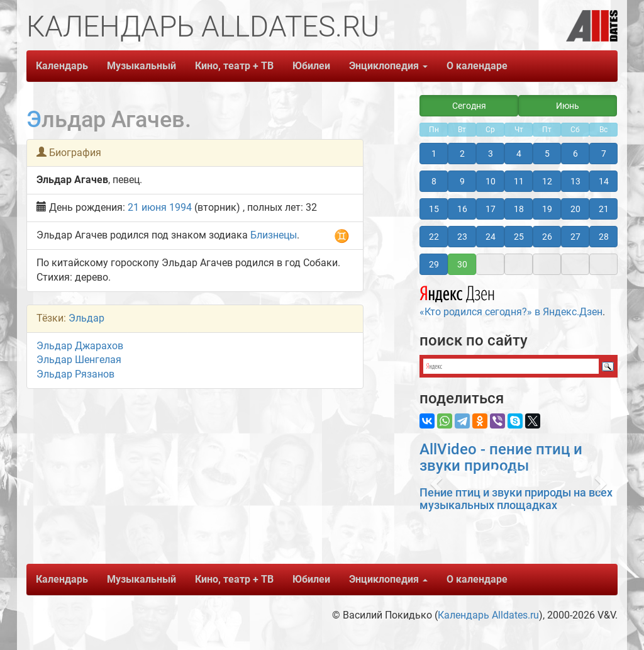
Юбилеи (311, 66)
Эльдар (86, 318)
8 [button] (434, 181)
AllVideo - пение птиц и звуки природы (501, 457)
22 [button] (434, 237)
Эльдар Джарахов (80, 346)
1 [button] (434, 154)
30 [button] (462, 264)
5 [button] (547, 154)
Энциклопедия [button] (388, 66)
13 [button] (575, 181)
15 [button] (434, 209)
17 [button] (491, 209)
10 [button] (491, 181)
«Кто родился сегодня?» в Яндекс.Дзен (511, 300)
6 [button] (575, 154)
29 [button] (434, 264)
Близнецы (274, 235)
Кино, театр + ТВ (234, 66)
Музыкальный (142, 66)
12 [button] (547, 181)
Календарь (62, 66)
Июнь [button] (568, 106)
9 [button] (462, 181)
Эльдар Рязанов (75, 374)
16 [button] (462, 209)
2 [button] (462, 154)
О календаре (477, 66)
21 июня (147, 207)
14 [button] (604, 181)
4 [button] (519, 154)
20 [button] (575, 209)
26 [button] (547, 237)
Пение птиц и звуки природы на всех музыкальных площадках (516, 499)
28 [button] (604, 237)
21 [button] (604, 209)
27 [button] (575, 237)
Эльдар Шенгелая (79, 360)
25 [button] (519, 237)
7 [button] (604, 154)
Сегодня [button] (469, 106)
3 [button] (491, 154)
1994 (180, 207)
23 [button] (462, 237)
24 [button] (491, 237)
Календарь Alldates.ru (488, 615)
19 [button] (547, 209)
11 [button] (519, 181)
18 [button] (519, 209)
